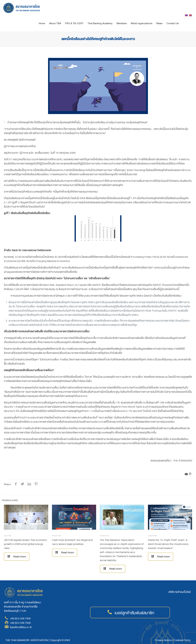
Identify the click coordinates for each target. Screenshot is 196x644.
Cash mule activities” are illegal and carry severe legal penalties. (72, 542)
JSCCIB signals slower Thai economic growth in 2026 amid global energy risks (26, 544)
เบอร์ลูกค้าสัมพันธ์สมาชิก (134, 613)
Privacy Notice (163, 640)
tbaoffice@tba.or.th (21, 627)
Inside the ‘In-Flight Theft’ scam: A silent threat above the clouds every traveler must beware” (168, 544)
